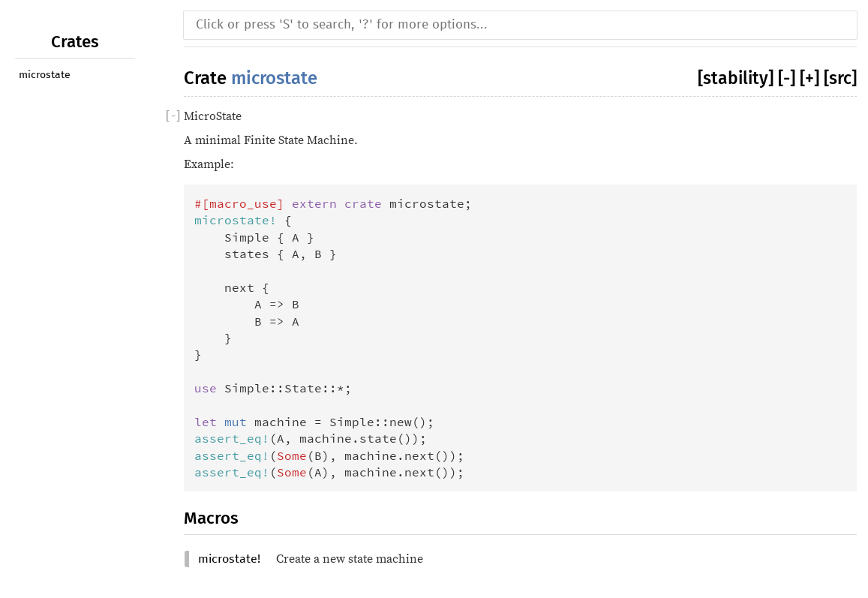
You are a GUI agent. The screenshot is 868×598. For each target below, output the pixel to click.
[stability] (736, 78)
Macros (211, 518)
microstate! (229, 559)
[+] (809, 78)
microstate (45, 75)
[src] (840, 78)
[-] (787, 78)
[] (173, 116)
